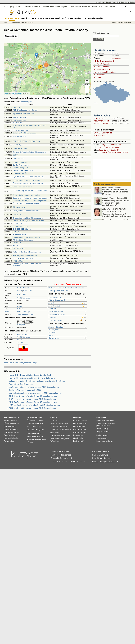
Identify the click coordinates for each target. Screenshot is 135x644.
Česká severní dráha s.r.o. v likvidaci (26, 181)
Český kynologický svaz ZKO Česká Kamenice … (30, 191)
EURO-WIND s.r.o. (20, 235)
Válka (105, 7)
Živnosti (51, 303)
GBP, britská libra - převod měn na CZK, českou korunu (33, 399)
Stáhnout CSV (11, 36)
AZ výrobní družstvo (20, 130)
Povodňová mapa (24, 312)
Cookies (66, 451)
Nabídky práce (54, 338)
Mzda (37, 430)
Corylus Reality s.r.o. (21, 168)
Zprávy (12, 7)
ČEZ (57, 420)
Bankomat (52, 332)
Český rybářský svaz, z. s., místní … (26, 195)
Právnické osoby (55, 297)
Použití (95, 461)
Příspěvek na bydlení (11, 429)
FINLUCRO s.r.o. (19, 248)
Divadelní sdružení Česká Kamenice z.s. (28, 218)
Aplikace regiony (102, 115)
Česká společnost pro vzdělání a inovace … (29, 183)
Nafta (67, 439)
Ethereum (69, 429)
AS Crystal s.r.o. (19, 123)
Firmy (103, 145)
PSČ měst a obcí (101, 118)
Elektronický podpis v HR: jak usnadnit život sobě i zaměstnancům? (116, 204)
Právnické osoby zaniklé (57, 300)
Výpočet (16, 417)
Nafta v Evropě (55, 441)
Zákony (94, 7)
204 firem (115, 56)
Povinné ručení (9, 441)
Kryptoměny (54, 429)
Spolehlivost (110, 420)
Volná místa (37, 427)
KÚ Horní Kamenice (102, 69)
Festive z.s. (17, 243)
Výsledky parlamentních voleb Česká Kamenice (66, 288)
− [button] (87, 91)
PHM (57, 439)
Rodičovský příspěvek (11, 432)
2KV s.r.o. (16, 107)
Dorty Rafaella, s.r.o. (20, 226)
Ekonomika (54, 426)
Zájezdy (109, 2)
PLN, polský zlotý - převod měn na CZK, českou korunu (33, 408)
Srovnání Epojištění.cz (103, 133)
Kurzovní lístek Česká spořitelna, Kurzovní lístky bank (32, 378)
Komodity (45, 7)
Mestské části (122, 153)
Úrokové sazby (32, 420)
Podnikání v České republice (21, 384)
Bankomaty (37, 417)
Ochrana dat (56, 451)
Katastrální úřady (79, 426)
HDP (61, 426)
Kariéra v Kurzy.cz (100, 455)
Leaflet (7, 93)
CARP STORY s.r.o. (20, 148)
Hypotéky (65, 7)
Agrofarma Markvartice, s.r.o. (24, 114)
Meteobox (120, 2)
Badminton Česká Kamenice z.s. (25, 133)
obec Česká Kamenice (105, 50)
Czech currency (102, 438)
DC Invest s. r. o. (19, 207)
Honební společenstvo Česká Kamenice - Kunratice (28, 265)
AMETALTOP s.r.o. (20, 117)
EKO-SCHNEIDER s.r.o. (22, 229)
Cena (103, 420)
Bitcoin (58, 7)
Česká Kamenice (24, 298)
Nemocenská (31, 436)
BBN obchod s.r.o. (20, 137)
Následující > (27, 102)
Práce (100, 7)
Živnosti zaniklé (54, 306)
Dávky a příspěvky (34, 433)
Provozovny (53, 317)
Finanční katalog (102, 429)
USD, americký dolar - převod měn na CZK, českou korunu (34, 387)
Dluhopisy (53, 423)
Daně (75, 441)
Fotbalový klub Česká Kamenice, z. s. (27, 252)
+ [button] (87, 87)
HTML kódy (110, 461)
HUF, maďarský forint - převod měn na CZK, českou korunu (34, 405)
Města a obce (78, 420)
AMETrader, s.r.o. (19, 120)
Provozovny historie (56, 320)
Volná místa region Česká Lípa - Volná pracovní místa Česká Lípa (37, 381)
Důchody (30, 442)
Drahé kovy (54, 433)
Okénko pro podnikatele (104, 184)
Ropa (52, 439)
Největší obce (29, 19)
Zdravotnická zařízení (56, 327)
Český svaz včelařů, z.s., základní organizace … (31, 201)
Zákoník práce (78, 435)
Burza (52, 420)
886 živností (116, 58)
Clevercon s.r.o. (19, 159)
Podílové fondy (63, 423)
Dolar (41, 423)
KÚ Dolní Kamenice (102, 67)
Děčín (19, 306)
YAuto (114, 2)
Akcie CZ (19, 7)
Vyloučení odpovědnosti (61, 455)
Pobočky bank (54, 330)
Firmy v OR (53, 309)
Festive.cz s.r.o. (19, 245)
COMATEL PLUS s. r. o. (22, 162)
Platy (42, 430)
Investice (53, 417)
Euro (37, 423)
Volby (98, 432)
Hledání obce (12, 19)
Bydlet (127, 2)
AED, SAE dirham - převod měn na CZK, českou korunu (33, 402)
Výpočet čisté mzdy (10, 420)
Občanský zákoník (80, 432)
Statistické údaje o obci (26, 314)
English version (102, 435)
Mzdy (65, 426)
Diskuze (112, 7)
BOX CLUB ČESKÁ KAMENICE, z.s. (26, 141)
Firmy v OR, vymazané (57, 314)
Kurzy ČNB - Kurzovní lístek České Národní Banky (31, 375)
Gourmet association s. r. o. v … (25, 258)
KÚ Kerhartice (99, 75)
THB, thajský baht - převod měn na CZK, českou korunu (33, 396)
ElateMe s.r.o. (18, 232)
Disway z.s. (17, 214)
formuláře (81, 441)
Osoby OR (116, 145)
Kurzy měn (36, 7)
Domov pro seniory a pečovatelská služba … (29, 221)
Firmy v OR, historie (56, 312)
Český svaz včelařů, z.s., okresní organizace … (30, 198)
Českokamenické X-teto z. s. (23, 187)
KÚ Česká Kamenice (102, 64)
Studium (132, 2)
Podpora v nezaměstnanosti (37, 439)
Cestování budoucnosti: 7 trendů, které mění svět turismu (117, 216)
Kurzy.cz (6, 22)
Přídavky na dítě (9, 426)
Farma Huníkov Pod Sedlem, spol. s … (27, 237)
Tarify (72, 7)
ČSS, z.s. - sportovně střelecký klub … (27, 203)
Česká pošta (75, 19)
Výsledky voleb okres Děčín (59, 291)
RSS (102, 461)
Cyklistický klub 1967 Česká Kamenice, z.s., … (30, 177)
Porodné (40, 436)
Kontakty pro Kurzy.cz (102, 458)
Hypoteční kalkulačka (11, 438)
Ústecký (20, 309)
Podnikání (77, 417)
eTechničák (106, 426)
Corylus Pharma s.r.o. (21, 165)
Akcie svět (27, 7)
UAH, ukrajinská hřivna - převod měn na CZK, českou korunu (35, 393)
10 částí (20, 342)
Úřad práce (31, 430)
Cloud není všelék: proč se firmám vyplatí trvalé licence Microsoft (115, 193)
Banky (29, 417)
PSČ (64, 19)
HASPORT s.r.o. (19, 261)
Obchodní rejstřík (100, 2)
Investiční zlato (59, 436)
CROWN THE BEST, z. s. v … (24, 171)
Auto (98, 420)
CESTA (16, 155)
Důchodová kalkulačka (12, 423)
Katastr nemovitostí (104, 61)
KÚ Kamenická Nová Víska (105, 72)
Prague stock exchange (104, 441)
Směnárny (31, 423)
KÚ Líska (98, 77)
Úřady (51, 335)
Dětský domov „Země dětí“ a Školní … (27, 211)
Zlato (52, 7)
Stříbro (68, 436)
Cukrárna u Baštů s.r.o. (21, 173)
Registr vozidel (102, 423)
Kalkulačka (86, 7)
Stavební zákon (79, 438)
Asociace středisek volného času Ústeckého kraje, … (29, 126)
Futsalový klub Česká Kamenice (25, 256)
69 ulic (20, 340)
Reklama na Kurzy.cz (101, 451)
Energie (78, 7)
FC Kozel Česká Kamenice (23, 240)
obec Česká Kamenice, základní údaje (20, 363)
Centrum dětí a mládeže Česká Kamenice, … (30, 152)
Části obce (112, 153)
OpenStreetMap (16, 93)
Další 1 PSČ (28, 291)
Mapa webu (105, 432)
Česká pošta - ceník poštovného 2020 (25, 390)
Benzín (62, 439)
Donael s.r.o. (18, 224)
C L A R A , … (18, 145)
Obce (101, 153)
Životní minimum (10, 435)
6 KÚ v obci (21, 294)
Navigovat (21, 325)
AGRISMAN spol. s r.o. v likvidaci (25, 110)
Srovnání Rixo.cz (101, 135)
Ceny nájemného (24, 334)
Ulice (105, 153)
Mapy (7, 312)
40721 (20, 291)
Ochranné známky (80, 429)
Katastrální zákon (101, 124)
